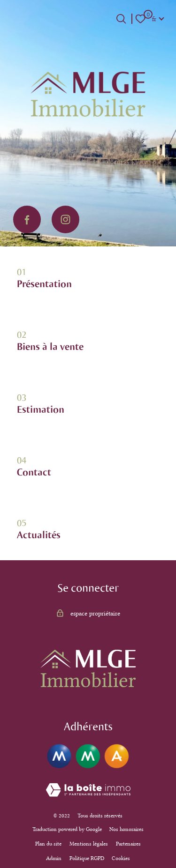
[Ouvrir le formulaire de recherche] (121, 19)
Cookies (121, 858)
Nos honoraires (126, 829)
